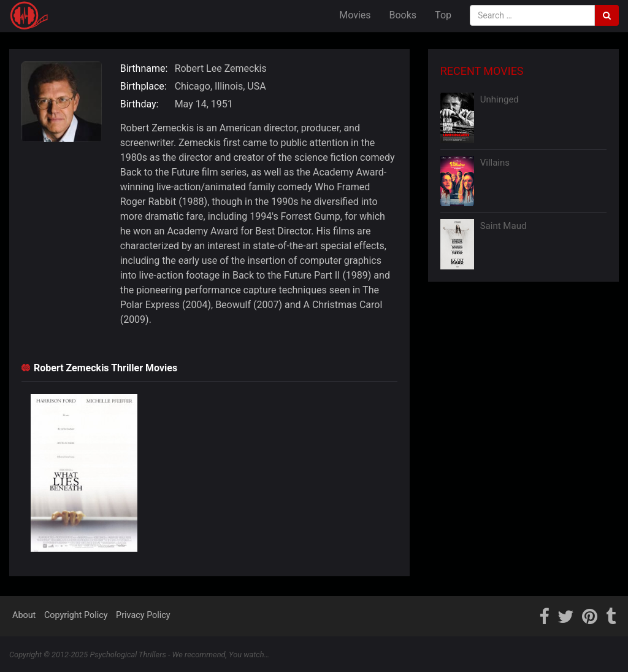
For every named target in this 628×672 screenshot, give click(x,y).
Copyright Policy (76, 615)
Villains (495, 163)
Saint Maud (504, 226)
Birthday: (140, 104)
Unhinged (500, 99)
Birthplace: (144, 86)
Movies (355, 15)
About (24, 615)
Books (403, 15)
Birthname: (144, 68)
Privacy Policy (143, 615)
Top (443, 15)
